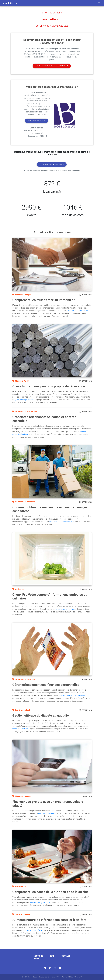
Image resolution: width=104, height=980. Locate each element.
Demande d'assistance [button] (37, 121)
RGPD (52, 956)
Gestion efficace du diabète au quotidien (41, 715)
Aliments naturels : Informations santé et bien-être (49, 920)
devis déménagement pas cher (62, 522)
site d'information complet (65, 609)
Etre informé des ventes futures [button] (52, 164)
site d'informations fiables (33, 930)
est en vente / (52, 26)
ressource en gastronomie (40, 902)
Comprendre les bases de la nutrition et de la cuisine (50, 892)
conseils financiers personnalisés (72, 695)
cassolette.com (52, 19)
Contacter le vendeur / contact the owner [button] (52, 66)
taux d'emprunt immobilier (77, 311)
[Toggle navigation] (99, 3)
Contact (66, 956)
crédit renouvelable (46, 813)
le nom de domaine (52, 13)
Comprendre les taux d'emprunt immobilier (44, 300)
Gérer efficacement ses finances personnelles (46, 685)
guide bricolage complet (25, 400)
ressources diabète (20, 729)
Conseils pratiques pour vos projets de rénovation (49, 386)
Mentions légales (38, 957)
